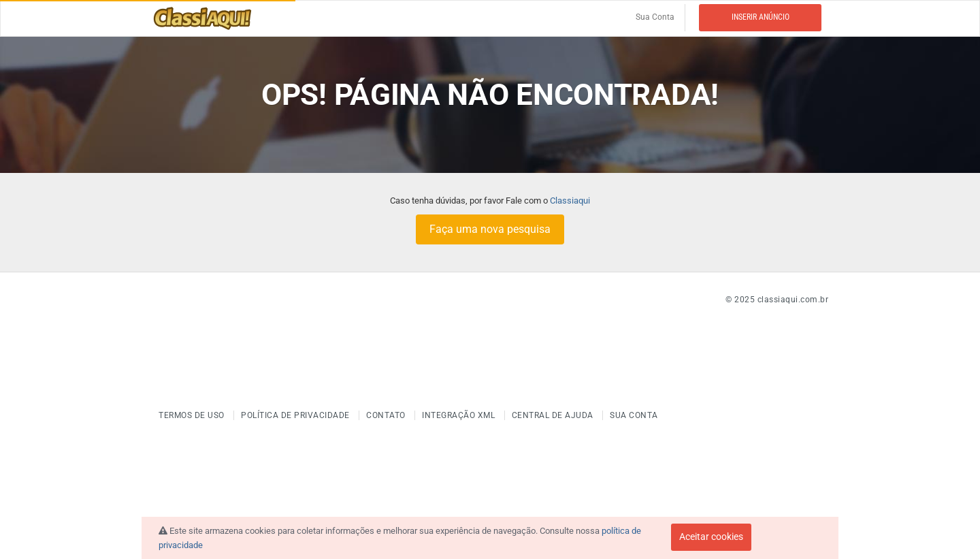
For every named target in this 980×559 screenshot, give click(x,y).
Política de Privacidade (296, 415)
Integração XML (460, 415)
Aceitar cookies (711, 537)
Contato (387, 415)
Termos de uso (193, 415)
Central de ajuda (554, 415)
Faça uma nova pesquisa (490, 229)
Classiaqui (570, 201)
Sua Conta (655, 17)
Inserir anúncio (761, 17)
